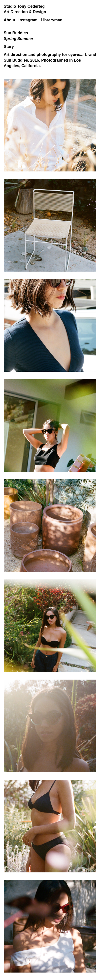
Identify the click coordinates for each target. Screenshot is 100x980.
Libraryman (51, 20)
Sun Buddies (16, 60)
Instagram (28, 20)
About (9, 20)
